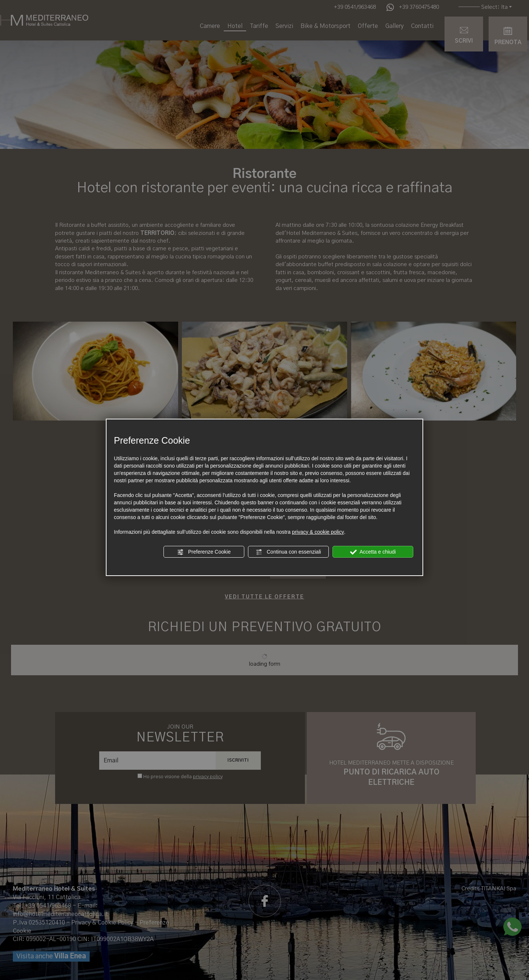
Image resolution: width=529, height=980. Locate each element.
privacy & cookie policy (318, 532)
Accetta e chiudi (373, 552)
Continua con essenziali (288, 552)
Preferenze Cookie (204, 552)
